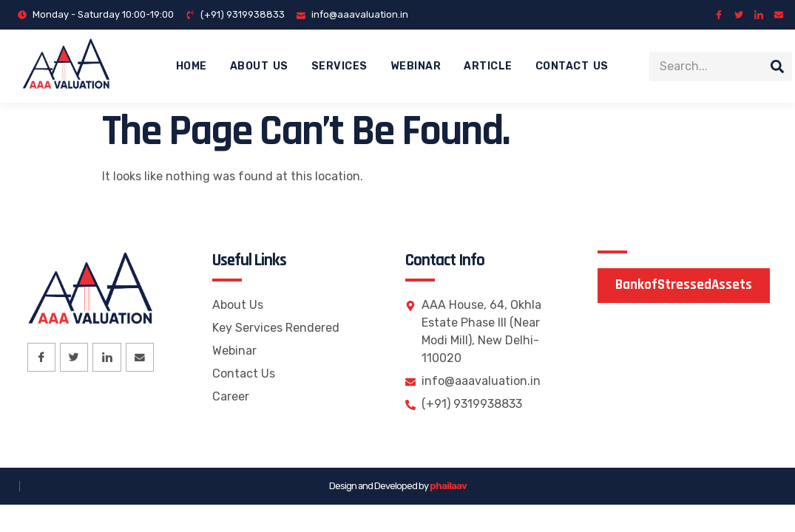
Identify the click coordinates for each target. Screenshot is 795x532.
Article (488, 66)
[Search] (777, 66)
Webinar (416, 66)
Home (192, 66)
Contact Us (572, 66)
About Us (259, 66)
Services (339, 66)
